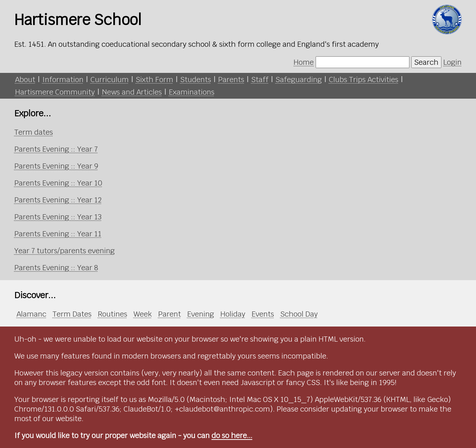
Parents (231, 80)
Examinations (192, 92)
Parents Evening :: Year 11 (58, 234)
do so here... (232, 435)
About (25, 80)
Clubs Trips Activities (364, 80)
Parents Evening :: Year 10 (58, 183)
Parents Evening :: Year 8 (56, 268)
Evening (201, 314)
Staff (260, 80)
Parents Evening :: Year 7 (56, 149)
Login (452, 62)
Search (426, 62)
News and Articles (132, 92)
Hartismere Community (55, 92)
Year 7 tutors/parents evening (65, 251)
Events (263, 314)
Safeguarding (299, 80)
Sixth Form (154, 80)
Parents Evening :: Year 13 (58, 217)
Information (63, 80)
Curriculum (110, 80)
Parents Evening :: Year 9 (56, 166)
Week (143, 314)
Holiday (233, 314)
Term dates (34, 132)
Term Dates (72, 314)
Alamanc (31, 314)
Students (196, 80)
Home (304, 62)
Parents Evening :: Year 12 (58, 200)
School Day (299, 314)
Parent (170, 314)
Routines (113, 314)
